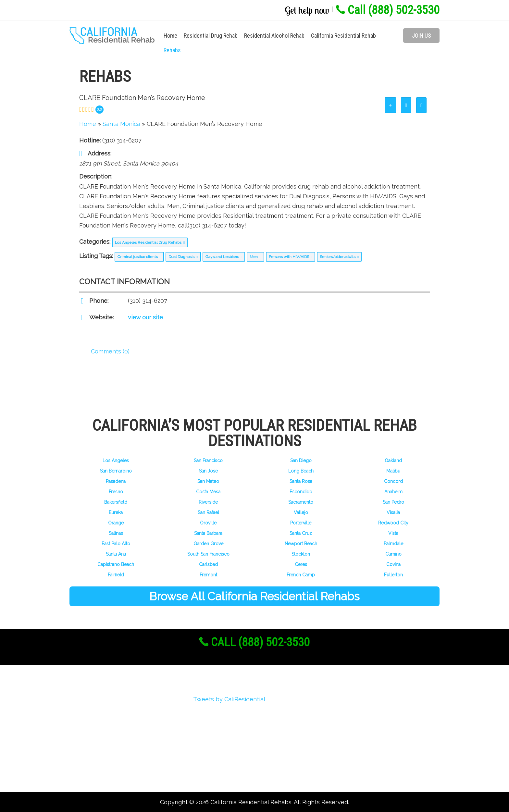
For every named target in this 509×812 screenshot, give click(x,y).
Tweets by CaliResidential (229, 699)
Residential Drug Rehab (211, 36)
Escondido (301, 492)
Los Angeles (116, 461)
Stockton (301, 554)
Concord (393, 481)
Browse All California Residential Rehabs (255, 596)
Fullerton (393, 575)
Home (170, 36)
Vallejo (301, 512)
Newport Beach (301, 544)
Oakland (393, 461)
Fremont (208, 575)
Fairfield (116, 575)
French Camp (301, 575)
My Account (95, 737)
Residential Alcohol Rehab (274, 36)
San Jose (208, 471)
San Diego (301, 461)
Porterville (301, 523)
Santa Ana (116, 554)
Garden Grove (208, 544)
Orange (116, 523)
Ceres (301, 564)
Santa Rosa (301, 481)
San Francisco (208, 461)
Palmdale (393, 544)
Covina (393, 564)
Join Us (422, 36)
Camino (393, 554)
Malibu (393, 471)
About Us (91, 701)
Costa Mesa (208, 492)
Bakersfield (116, 502)
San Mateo (208, 481)
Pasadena (116, 481)
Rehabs (172, 50)
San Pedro (393, 502)
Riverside (208, 502)
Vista (393, 533)
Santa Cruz (301, 533)
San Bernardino (116, 471)
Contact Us (94, 772)
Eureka (116, 512)
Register (90, 713)
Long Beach (301, 471)
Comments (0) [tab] (110, 351)
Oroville (208, 523)
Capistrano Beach (116, 564)
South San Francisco (208, 554)
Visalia (393, 512)
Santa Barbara (208, 533)
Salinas (116, 533)
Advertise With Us (103, 748)
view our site (145, 317)
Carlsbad (208, 564)
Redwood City (393, 523)
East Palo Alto (116, 544)
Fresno (116, 492)
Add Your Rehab (100, 760)
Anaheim (393, 492)
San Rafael (208, 512)
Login (86, 725)
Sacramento (301, 502)
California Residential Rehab (343, 36)
